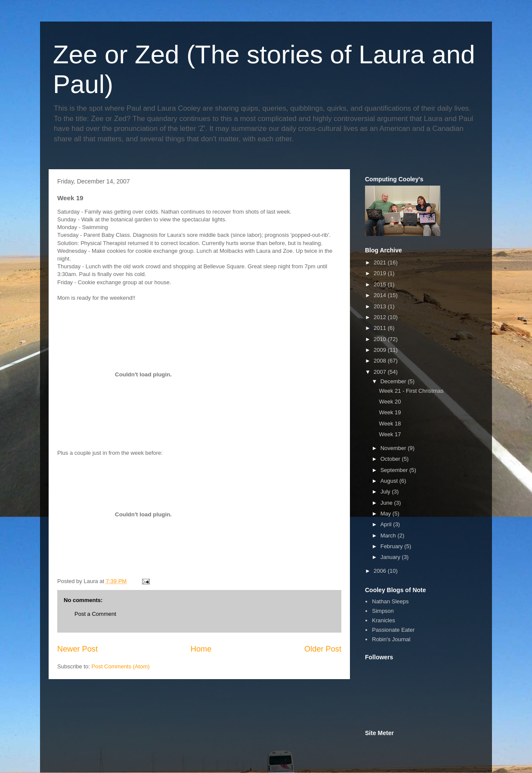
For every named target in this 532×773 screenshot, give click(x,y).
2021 (381, 262)
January (391, 557)
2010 (381, 339)
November (394, 448)
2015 (381, 284)
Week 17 (390, 434)
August (390, 481)
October (391, 459)
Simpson (383, 611)
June (387, 503)
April (387, 524)
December (394, 381)
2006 (381, 571)
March (389, 536)
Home (201, 649)
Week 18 (390, 424)
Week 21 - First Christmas (411, 391)
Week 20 (390, 402)
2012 (381, 317)
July (386, 492)
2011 (381, 328)
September (395, 470)
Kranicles (383, 620)
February (393, 546)
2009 (381, 350)
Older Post (323, 649)
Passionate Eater (393, 630)
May (387, 514)
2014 (381, 295)
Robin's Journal (391, 639)
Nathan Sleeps (390, 601)
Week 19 (390, 412)
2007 (381, 372)
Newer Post (77, 649)
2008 (381, 361)
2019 (381, 273)
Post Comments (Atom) (121, 666)
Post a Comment (95, 614)
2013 (381, 306)
